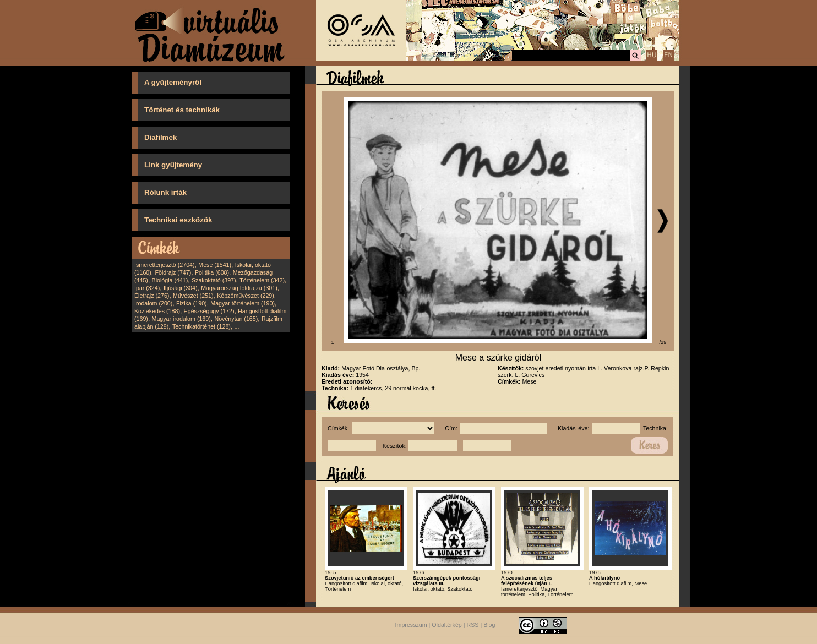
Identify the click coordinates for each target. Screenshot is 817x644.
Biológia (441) (170, 280)
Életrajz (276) (152, 296)
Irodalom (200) (153, 303)
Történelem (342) (262, 280)
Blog (489, 625)
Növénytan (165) (236, 319)
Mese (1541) (215, 265)
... (237, 326)
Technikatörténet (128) (201, 326)
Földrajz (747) (173, 272)
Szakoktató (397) (214, 280)
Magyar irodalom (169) (181, 319)
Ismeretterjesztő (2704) (165, 265)
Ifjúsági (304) (181, 288)
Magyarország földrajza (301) (239, 288)
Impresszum (411, 625)
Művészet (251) (193, 296)
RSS (473, 625)
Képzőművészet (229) (246, 296)
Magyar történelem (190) (243, 303)
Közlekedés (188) (157, 311)
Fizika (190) (192, 303)
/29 (663, 342)
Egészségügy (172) (209, 311)
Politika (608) (212, 272)
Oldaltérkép (447, 625)
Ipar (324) (147, 288)
